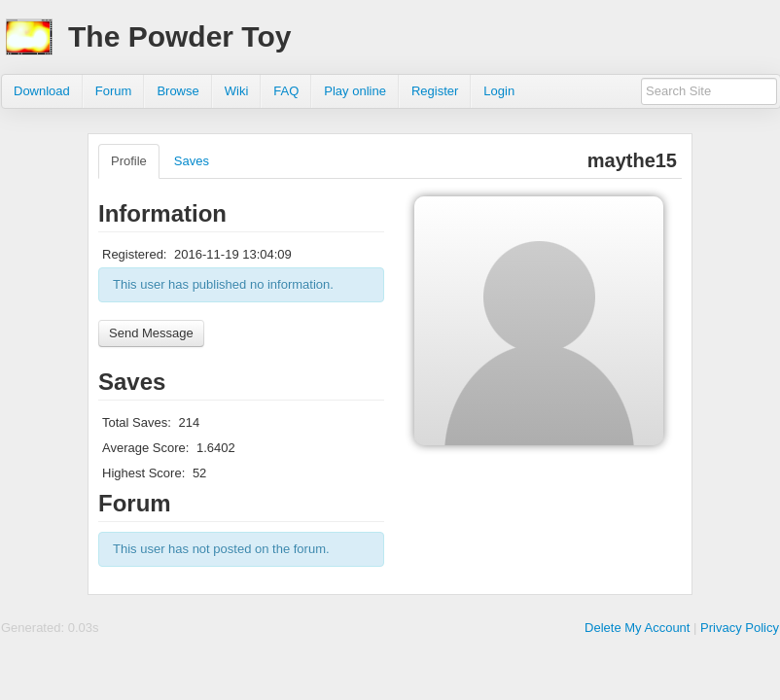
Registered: (134, 254)
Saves (192, 161)
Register (435, 91)
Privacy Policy (740, 628)
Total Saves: (137, 422)
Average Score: (145, 448)
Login (499, 91)
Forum (114, 91)
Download (42, 91)
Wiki (237, 91)
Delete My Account (637, 628)
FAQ (286, 91)
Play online (355, 91)
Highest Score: (143, 473)
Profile (129, 161)
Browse (177, 91)
